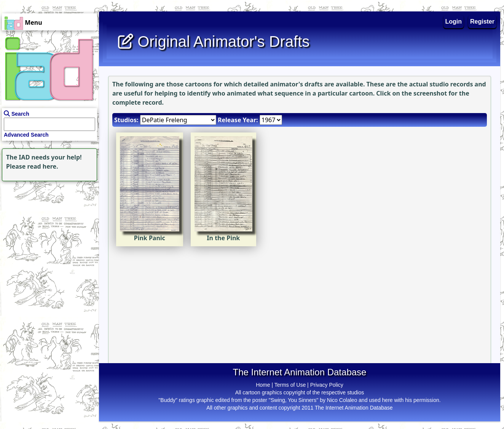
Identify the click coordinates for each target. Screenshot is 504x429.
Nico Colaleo (342, 400)
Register (482, 22)
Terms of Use (290, 385)
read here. (43, 166)
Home (263, 385)
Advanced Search (26, 135)
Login (454, 22)
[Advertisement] (48, 231)
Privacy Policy (327, 385)
